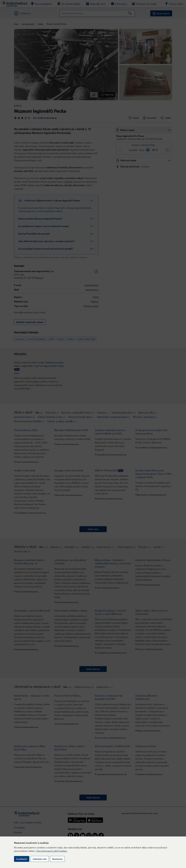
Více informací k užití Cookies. (52, 851)
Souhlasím (22, 859)
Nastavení (57, 859)
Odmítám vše (40, 859)
